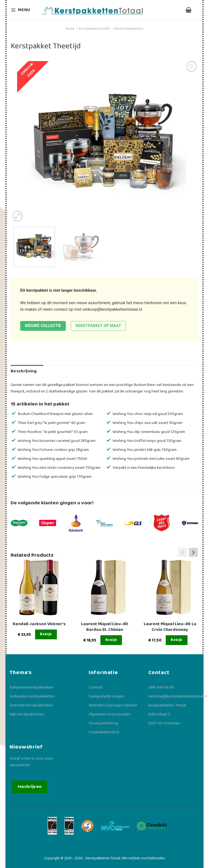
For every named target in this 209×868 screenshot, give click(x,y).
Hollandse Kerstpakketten (32, 696)
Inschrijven (30, 787)
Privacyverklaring (103, 723)
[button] (193, 552)
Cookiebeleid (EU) (104, 732)
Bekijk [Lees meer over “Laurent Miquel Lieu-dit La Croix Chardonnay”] (177, 640)
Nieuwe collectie (43, 326)
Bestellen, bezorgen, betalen (113, 705)
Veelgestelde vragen (106, 696)
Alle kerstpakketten (129, 29)
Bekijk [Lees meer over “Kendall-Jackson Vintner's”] (46, 634)
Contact (96, 687)
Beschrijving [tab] (24, 371)
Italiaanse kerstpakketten (31, 687)
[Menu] (24, 10)
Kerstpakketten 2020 (94, 29)
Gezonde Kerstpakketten (31, 705)
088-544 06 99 (161, 687)
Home (70, 29)
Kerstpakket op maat (98, 326)
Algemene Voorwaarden (110, 714)
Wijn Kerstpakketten (27, 714)
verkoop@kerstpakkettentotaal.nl (112, 309)
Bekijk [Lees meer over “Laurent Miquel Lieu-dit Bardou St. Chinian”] (111, 640)
